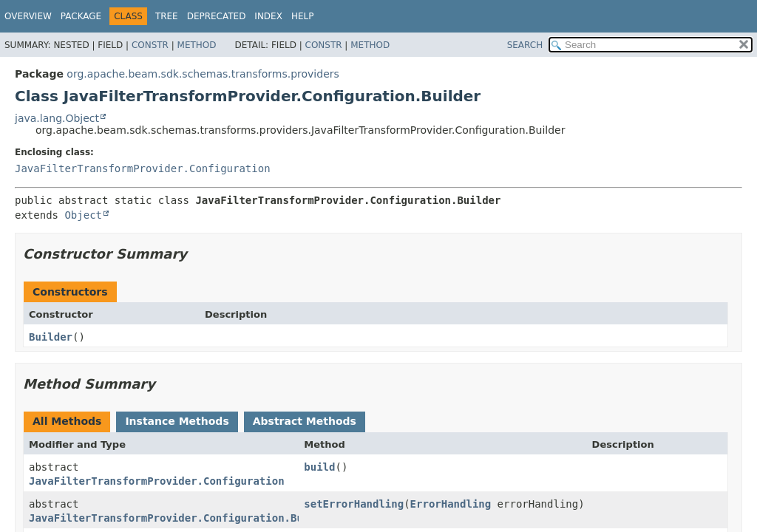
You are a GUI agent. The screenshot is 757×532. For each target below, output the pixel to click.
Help (303, 16)
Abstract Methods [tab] (305, 421)
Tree (167, 16)
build (319, 467)
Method (197, 45)
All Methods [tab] (67, 421)
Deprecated (217, 16)
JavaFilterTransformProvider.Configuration (143, 168)
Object (83, 215)
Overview (28, 16)
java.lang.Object (57, 118)
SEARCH (525, 45)
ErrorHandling (451, 504)
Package (81, 16)
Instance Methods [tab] (177, 421)
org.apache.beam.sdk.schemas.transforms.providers (203, 74)
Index (268, 16)
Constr (150, 45)
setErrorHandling (354, 504)
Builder (51, 337)
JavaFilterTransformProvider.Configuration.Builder (181, 518)
